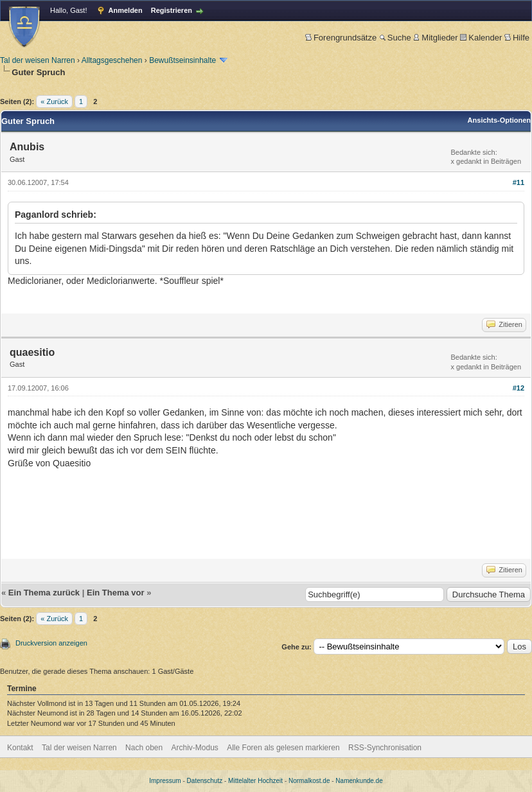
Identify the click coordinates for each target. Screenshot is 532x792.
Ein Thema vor (116, 593)
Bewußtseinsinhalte (182, 60)
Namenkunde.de (359, 781)
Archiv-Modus (195, 748)
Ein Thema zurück (44, 593)
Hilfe (517, 38)
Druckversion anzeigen (51, 643)
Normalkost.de (309, 781)
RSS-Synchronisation (385, 748)
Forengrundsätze (341, 38)
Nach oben (144, 748)
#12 (519, 388)
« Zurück (54, 101)
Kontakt (20, 748)
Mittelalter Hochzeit (255, 781)
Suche (395, 38)
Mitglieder (435, 38)
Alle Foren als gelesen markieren (283, 748)
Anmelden (126, 10)
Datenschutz (205, 781)
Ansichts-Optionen (499, 120)
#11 (519, 182)
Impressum (165, 781)
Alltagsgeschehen (112, 60)
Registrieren (172, 10)
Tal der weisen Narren (38, 60)
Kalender (481, 38)
